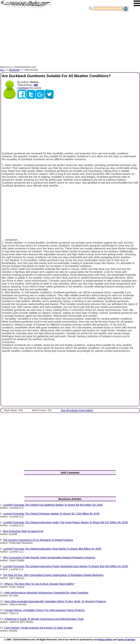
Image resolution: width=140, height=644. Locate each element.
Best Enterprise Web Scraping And (23, 531)
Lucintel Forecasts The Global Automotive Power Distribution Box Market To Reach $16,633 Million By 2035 (65, 566)
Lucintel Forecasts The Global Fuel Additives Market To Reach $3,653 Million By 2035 (53, 505)
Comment (23, 88)
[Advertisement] (70, 39)
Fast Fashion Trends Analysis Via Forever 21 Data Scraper (39, 628)
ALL (2, 70)
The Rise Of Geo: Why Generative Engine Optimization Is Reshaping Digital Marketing (53, 575)
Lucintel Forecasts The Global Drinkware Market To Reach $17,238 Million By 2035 (51, 514)
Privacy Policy (105, 640)
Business (14, 70)
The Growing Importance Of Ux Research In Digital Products (38, 540)
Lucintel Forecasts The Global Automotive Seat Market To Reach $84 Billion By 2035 (52, 549)
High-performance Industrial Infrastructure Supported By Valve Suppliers (46, 593)
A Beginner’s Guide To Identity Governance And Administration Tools (44, 619)
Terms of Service (127, 640)
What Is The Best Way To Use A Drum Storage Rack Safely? (39, 584)
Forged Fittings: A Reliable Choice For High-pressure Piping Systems (44, 610)
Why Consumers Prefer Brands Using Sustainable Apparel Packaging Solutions (49, 558)
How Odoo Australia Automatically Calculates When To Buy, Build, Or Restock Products (55, 601)
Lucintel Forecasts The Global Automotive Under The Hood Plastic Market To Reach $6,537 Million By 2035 (65, 522)
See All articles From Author (77, 410)
